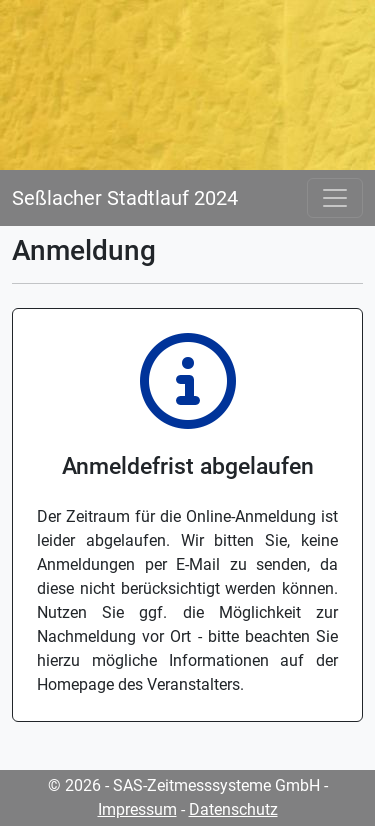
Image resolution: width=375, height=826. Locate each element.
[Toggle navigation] (335, 198)
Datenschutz (233, 809)
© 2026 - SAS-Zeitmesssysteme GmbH (184, 785)
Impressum (137, 809)
